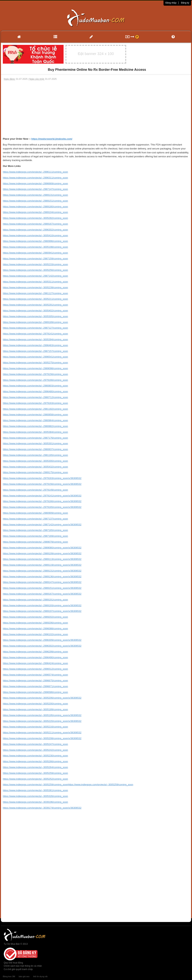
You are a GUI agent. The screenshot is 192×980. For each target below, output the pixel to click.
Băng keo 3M (9, 976)
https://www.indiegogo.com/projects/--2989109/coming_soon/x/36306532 (42, 553)
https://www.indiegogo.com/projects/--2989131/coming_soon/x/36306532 (42, 571)
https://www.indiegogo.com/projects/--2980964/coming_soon (35, 420)
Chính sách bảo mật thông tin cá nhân (23, 966)
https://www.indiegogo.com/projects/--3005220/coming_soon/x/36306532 (42, 721)
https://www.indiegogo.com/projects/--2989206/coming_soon (35, 623)
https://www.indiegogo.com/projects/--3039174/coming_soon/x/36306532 (42, 808)
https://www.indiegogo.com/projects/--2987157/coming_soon (35, 351)
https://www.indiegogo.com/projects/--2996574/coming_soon (35, 675)
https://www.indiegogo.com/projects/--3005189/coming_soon (35, 709)
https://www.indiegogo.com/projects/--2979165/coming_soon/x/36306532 (42, 507)
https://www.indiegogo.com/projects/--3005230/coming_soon (35, 756)
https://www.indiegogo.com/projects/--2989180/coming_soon (35, 207)
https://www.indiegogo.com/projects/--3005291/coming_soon (35, 305)
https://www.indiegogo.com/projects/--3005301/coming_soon (35, 443)
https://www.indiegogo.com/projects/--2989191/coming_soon (35, 600)
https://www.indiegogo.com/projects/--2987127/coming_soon (35, 328)
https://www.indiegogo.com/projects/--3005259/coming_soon (35, 773)
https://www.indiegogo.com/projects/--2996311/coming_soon (35, 178)
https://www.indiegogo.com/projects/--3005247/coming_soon (35, 744)
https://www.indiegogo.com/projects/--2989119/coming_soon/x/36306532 (42, 565)
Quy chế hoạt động (13, 963)
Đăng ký (185, 3)
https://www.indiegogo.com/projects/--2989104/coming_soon (35, 212)
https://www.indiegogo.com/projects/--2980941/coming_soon (35, 253)
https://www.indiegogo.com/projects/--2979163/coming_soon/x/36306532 (42, 478)
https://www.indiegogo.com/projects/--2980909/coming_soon (35, 513)
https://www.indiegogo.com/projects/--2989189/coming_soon (35, 322)
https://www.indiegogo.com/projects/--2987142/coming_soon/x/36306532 (42, 525)
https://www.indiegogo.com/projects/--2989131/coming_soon (35, 195)
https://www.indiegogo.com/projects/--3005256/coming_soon (35, 270)
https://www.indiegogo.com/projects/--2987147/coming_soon (35, 189)
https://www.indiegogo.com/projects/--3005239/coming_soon (35, 287)
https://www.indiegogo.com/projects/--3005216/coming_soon (35, 727)
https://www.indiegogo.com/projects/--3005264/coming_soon (35, 767)
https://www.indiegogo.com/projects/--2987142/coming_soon (35, 276)
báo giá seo (24, 976)
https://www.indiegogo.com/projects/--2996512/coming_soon (35, 669)
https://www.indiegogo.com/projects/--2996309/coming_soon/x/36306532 (42, 640)
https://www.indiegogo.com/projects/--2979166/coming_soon (35, 380)
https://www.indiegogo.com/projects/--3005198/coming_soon (35, 247)
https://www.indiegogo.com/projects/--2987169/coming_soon (35, 536)
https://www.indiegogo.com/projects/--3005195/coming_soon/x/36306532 (42, 715)
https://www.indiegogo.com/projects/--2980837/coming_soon (35, 449)
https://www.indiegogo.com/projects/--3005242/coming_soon (35, 750)
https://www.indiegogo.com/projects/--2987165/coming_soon (35, 530)
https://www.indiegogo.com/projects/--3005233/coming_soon (35, 264)
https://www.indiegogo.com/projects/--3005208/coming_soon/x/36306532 (42, 738)
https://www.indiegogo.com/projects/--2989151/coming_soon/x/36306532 (42, 588)
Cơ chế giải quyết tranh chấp (18, 969)
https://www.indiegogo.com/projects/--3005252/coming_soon (35, 779)
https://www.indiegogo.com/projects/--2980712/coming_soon (35, 397)
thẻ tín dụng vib (40, 976)
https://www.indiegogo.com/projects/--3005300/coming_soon (35, 461)
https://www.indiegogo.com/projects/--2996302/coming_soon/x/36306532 (42, 646)
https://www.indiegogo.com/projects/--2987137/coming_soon (35, 519)
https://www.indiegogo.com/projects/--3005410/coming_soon (35, 235)
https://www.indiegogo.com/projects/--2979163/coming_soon (35, 403)
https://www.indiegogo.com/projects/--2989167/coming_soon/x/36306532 (42, 594)
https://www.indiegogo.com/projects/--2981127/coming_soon (35, 293)
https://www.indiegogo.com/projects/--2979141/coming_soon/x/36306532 (42, 496)
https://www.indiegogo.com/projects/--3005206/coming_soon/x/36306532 (42, 698)
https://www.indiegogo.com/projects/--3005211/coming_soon (35, 299)
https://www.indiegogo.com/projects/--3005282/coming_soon (35, 218)
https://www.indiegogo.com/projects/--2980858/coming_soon (35, 415)
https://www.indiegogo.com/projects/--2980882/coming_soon (35, 426)
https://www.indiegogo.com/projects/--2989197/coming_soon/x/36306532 (42, 611)
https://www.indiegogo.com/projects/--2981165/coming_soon (35, 455)
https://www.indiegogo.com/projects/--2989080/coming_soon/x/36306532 (42, 548)
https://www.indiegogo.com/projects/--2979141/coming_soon (35, 334)
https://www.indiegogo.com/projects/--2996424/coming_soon (35, 663)
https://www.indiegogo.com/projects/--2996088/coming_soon (35, 629)
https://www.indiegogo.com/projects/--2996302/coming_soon (35, 230)
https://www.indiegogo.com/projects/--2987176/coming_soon (35, 438)
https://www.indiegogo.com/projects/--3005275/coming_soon (35, 363)
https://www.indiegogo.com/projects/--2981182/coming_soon (35, 409)
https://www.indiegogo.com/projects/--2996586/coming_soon (35, 692)
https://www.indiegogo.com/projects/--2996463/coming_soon (35, 345)
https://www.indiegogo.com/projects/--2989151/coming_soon (35, 201)
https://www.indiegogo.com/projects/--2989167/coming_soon (35, 224)
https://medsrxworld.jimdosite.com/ (52, 139)
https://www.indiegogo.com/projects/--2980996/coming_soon (35, 241)
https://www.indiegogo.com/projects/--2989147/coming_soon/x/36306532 (42, 582)
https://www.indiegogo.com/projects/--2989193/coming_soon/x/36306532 (42, 605)
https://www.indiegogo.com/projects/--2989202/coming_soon (35, 617)
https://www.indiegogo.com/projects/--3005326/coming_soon (35, 796)
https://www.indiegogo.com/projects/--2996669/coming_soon (35, 183)
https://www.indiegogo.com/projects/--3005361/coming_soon (35, 790)
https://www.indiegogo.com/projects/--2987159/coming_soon (35, 259)
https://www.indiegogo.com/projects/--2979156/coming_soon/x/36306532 (42, 484)
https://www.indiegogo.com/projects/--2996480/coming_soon (35, 391)
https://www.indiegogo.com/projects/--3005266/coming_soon (35, 761)
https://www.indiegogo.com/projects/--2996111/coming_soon (35, 172)
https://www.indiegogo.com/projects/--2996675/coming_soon (35, 681)
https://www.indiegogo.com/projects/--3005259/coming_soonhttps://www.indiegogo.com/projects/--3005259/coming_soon (68, 785)
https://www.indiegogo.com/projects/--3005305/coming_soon (35, 316)
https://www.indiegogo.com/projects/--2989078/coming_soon (35, 542)
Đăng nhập (171, 3)
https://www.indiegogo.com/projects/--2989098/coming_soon (35, 368)
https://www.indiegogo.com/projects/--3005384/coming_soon (35, 432)
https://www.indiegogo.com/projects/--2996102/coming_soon (35, 634)
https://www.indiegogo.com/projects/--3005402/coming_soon (35, 311)
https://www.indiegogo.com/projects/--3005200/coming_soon (35, 704)
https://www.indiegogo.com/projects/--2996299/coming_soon (35, 652)
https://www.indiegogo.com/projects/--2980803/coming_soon (35, 386)
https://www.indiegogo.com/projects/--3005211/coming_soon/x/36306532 (42, 733)
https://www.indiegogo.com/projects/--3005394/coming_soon (35, 339)
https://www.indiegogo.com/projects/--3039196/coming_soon (35, 802)
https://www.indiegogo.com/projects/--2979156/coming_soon (35, 374)
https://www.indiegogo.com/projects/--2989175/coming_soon (35, 472)
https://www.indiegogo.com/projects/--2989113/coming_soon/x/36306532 (42, 559)
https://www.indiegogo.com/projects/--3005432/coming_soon (35, 467)
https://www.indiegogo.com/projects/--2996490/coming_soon (35, 657)
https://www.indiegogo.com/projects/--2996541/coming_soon (35, 357)
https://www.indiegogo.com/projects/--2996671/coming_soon (35, 686)
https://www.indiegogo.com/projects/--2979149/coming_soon (35, 490)
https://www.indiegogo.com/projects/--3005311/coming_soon (35, 282)
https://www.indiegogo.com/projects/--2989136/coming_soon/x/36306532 (42, 577)
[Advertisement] (96, 109)
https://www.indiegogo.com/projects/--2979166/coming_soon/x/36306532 (42, 501)
